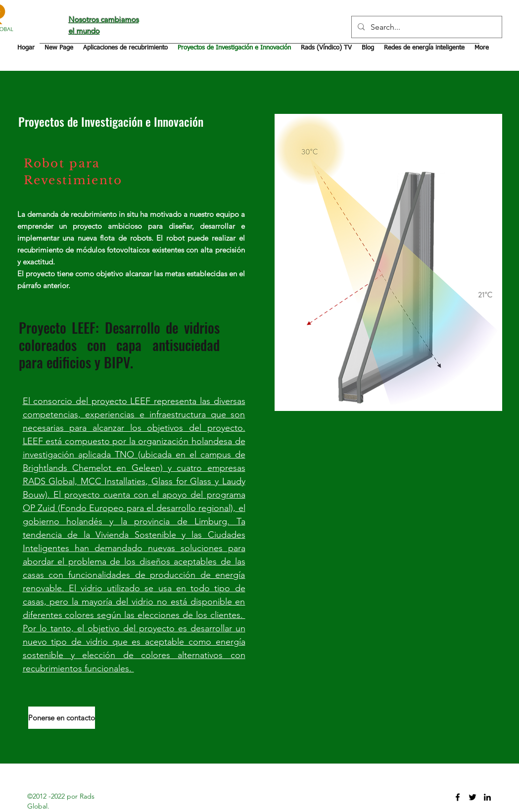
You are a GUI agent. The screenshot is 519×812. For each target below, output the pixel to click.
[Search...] (426, 27)
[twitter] (472, 797)
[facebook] (458, 797)
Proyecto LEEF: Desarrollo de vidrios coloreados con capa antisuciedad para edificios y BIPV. (119, 345)
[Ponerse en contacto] (62, 718)
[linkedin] (487, 797)
